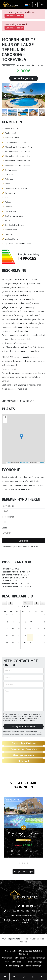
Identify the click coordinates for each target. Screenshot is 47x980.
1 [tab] (20, 863)
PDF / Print (24, 761)
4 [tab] (27, 863)
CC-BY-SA (41, 463)
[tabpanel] (23, 828)
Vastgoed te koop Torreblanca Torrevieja (24, 962)
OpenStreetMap (24, 463)
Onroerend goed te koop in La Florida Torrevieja (24, 958)
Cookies (40, 939)
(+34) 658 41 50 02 (16, 911)
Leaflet (9, 463)
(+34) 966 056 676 (35, 911)
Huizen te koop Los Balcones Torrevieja (24, 966)
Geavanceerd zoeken (14, 16)
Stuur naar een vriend (24, 755)
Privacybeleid (8, 719)
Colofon (25, 939)
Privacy (33, 939)
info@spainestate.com (25, 915)
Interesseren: (8, 517)
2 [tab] (22, 863)
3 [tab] (25, 863)
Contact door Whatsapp (24, 743)
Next (42, 96)
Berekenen (24, 541)
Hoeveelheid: (8, 506)
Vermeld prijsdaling (24, 78)
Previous (5, 96)
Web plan (24, 942)
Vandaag (28, 603)
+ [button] (5, 417)
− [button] (5, 421)
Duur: (4, 528)
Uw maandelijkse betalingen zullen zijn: (20, 547)
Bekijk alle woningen (23, 872)
